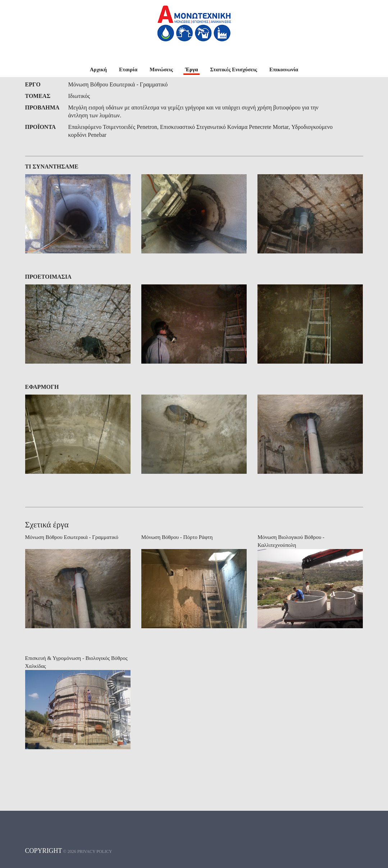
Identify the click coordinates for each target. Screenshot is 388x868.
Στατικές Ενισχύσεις (234, 69)
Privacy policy (95, 851)
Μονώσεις (161, 69)
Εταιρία (128, 69)
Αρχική (98, 69)
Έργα (191, 69)
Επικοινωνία (284, 69)
